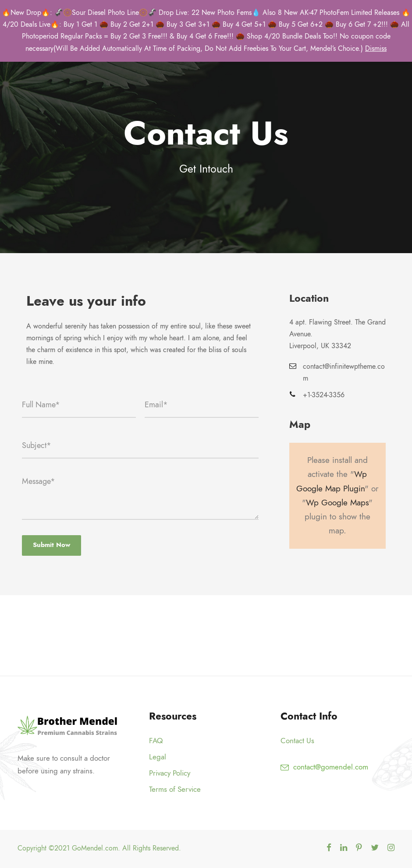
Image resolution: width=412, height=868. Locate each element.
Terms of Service (175, 789)
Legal (158, 757)
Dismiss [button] (376, 49)
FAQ (156, 741)
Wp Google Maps (337, 503)
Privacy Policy (170, 773)
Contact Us (297, 741)
